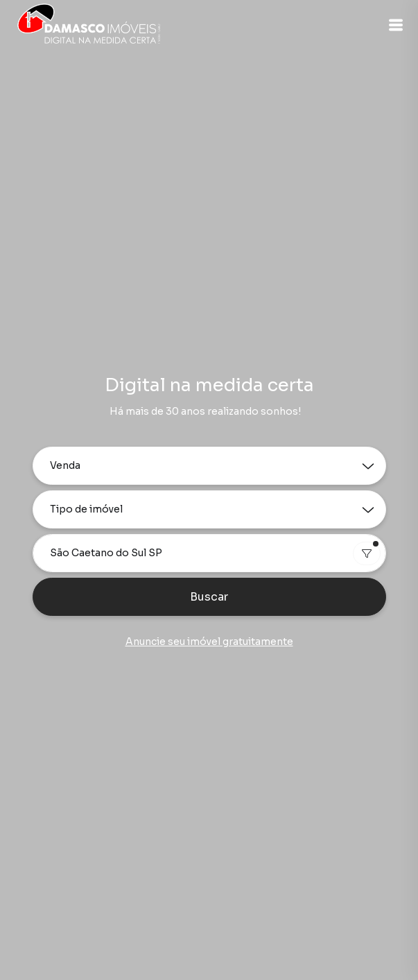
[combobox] (209, 553)
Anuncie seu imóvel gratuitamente (209, 642)
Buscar (209, 597)
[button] (396, 25)
